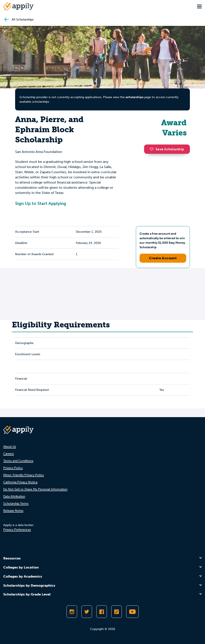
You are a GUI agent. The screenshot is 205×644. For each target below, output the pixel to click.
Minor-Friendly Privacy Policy (24, 475)
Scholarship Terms (16, 503)
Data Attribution (14, 496)
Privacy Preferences (17, 530)
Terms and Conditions (18, 461)
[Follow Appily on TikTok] (117, 612)
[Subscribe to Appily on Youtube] (132, 612)
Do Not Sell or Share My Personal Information (35, 489)
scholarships (134, 97)
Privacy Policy (13, 468)
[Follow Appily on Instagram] (72, 612)
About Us (10, 447)
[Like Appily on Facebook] (102, 612)
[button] (153, 149)
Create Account (163, 258)
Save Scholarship (167, 149)
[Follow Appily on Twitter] (87, 612)
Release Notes (13, 511)
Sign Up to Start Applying (41, 203)
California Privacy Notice (20, 482)
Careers (9, 454)
